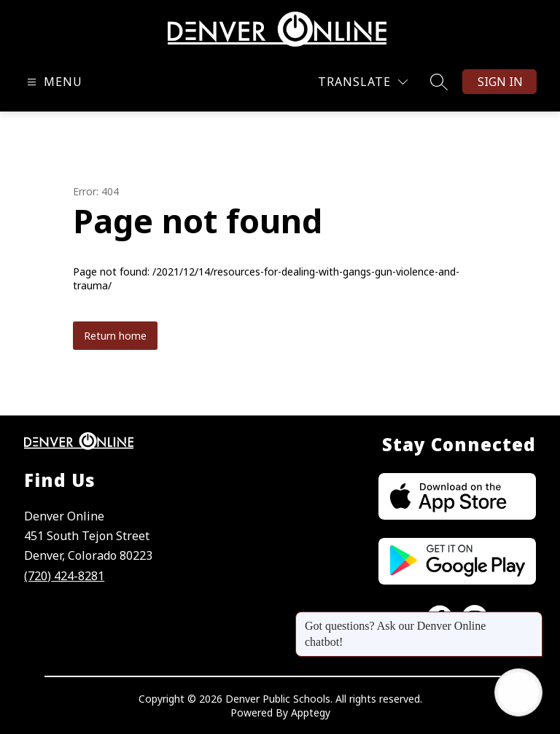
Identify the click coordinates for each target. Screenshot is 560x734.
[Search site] (439, 82)
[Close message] (531, 619)
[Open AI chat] (518, 692)
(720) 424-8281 (64, 576)
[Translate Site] (363, 82)
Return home (115, 336)
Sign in (500, 82)
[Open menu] (53, 82)
